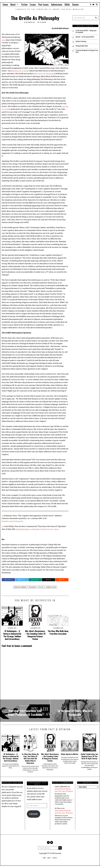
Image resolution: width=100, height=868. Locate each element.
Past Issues (43, 4)
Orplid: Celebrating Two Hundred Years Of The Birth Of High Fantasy (89, 756)
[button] (96, 18)
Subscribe (34, 814)
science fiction (51, 587)
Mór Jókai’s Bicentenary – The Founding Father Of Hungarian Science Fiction (35, 635)
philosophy (33, 587)
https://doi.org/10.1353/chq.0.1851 (14, 521)
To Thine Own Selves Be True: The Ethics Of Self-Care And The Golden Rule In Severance (30, 758)
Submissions (57, 4)
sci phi (41, 587)
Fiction (24, 4)
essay (4, 40)
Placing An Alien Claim (82, 47)
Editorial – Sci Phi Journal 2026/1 (86, 37)
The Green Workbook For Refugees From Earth (86, 52)
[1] (43, 192)
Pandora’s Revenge (81, 42)
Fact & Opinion (42, 22)
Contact (55, 858)
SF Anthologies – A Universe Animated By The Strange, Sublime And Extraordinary (12, 635)
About (13, 4)
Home (5, 4)
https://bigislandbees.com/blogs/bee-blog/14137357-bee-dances (40, 529)
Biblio (67, 4)
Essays (33, 4)
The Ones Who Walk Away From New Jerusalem (58, 632)
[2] (43, 407)
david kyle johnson (20, 587)
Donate (75, 4)
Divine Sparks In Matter (70, 754)
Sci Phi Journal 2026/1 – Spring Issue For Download (85, 32)
